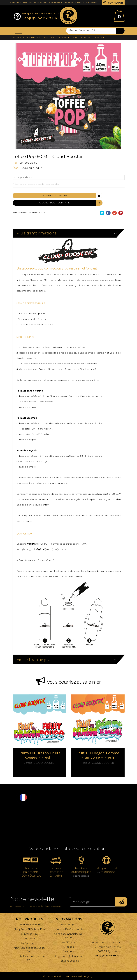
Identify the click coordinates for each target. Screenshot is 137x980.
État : (16, 168)
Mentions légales (68, 961)
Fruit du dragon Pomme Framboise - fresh (98, 755)
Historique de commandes (68, 929)
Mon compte (68, 925)
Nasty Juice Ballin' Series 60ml (30, 958)
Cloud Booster (39, 763)
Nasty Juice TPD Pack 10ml (30, 929)
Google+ (114, 213)
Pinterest (121, 213)
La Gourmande (30, 943)
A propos (68, 947)
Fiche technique (33, 659)
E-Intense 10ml (30, 934)
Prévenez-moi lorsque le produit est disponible (36, 184)
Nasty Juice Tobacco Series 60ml (30, 950)
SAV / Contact (68, 942)
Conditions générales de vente (68, 936)
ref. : (16, 163)
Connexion (115, 3)
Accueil (17, 37)
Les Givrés (30, 939)
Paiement (68, 951)
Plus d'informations (37, 233)
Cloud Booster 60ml (30, 925)
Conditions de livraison (68, 956)
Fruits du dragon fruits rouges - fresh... (39, 755)
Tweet (102, 213)
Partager (108, 213)
